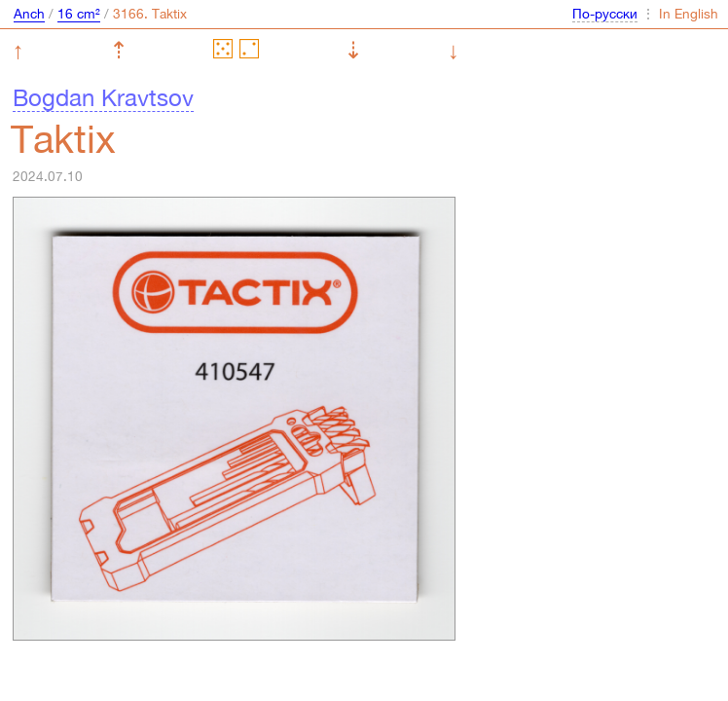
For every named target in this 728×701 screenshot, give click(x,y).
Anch (29, 14)
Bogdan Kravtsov (103, 97)
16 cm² (79, 14)
